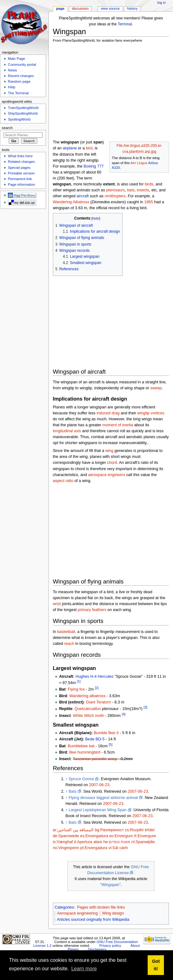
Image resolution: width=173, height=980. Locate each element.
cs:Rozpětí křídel (140, 830)
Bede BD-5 (95, 739)
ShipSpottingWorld (23, 113)
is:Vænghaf (63, 842)
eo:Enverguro (121, 836)
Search (7, 128)
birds (149, 184)
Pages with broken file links (101, 907)
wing (109, 451)
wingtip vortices (151, 413)
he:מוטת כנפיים (117, 842)
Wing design (113, 913)
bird (89, 148)
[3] (145, 707)
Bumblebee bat (81, 746)
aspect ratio (63, 481)
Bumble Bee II (106, 733)
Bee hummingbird (85, 752)
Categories (64, 907)
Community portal (22, 65)
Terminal (125, 24)
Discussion (80, 8)
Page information (21, 184)
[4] (124, 714)
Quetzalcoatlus (88, 709)
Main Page (16, 59)
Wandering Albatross (71, 202)
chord (112, 463)
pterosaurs (115, 190)
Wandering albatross (87, 696)
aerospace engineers (107, 475)
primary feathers (92, 610)
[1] (79, 681)
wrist (57, 604)
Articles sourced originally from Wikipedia (93, 920)
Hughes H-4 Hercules (94, 677)
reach (69, 644)
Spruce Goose (81, 779)
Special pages (19, 168)
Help (12, 87)
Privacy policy (110, 946)
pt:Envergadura (94, 848)
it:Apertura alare (88, 842)
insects (143, 190)
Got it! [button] (156, 965)
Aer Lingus (139, 163)
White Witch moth (88, 716)
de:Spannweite (66, 836)
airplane (70, 148)
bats (131, 190)
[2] (97, 688)
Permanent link (20, 179)
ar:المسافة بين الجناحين (73, 830)
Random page (19, 81)
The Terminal (18, 93)
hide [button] (96, 218)
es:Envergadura (94, 836)
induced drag (108, 413)
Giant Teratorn (98, 702)
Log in (162, 3)
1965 (149, 202)
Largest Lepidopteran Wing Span (98, 810)
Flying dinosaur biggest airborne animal (103, 798)
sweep (156, 388)
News (12, 70)
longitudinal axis (67, 431)
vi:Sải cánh (118, 848)
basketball (66, 632)
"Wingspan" (110, 885)
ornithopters (115, 196)
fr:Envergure (145, 836)
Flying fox (76, 689)
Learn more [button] (84, 969)
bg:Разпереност (109, 830)
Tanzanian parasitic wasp (95, 759)
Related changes (21, 162)
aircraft (83, 196)
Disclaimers (97, 949)
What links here (20, 156)
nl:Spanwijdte (143, 842)
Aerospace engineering (77, 913)
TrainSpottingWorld (23, 108)
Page (60, 8)
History (132, 8)
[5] (111, 744)
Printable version (21, 173)
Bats (72, 791)
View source (110, 8)
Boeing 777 (94, 166)
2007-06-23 (99, 785)
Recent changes (21, 76)
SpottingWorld (19, 119)
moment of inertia (118, 425)
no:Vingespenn (66, 848)
